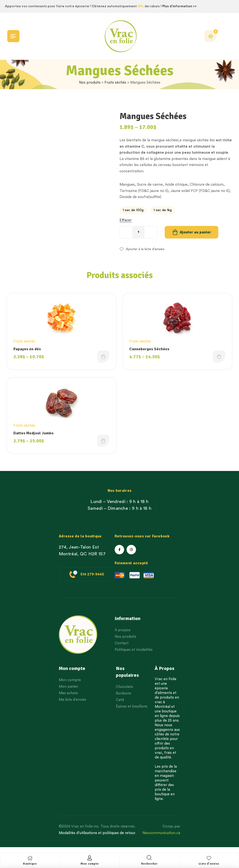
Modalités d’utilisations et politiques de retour (97, 838)
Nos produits (90, 83)
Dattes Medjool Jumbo (35, 436)
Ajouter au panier (195, 232)
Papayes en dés (28, 349)
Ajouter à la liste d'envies (145, 249)
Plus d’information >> (179, 6)
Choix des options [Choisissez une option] (102, 359)
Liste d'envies (209, 864)
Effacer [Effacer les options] (126, 220)
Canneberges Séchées (150, 349)
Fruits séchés (115, 83)
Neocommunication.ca (161, 838)
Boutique (30, 864)
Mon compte (90, 864)
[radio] (133, 210)
